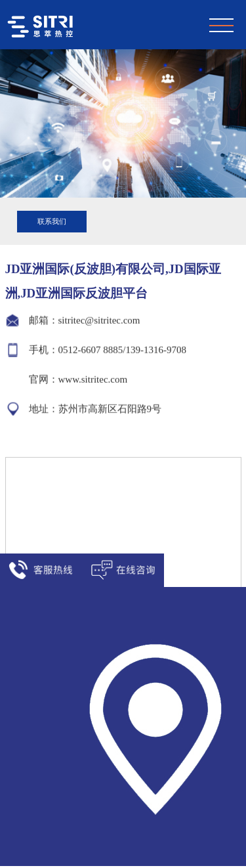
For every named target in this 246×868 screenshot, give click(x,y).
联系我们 (52, 221)
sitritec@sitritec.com (99, 320)
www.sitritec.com (93, 379)
